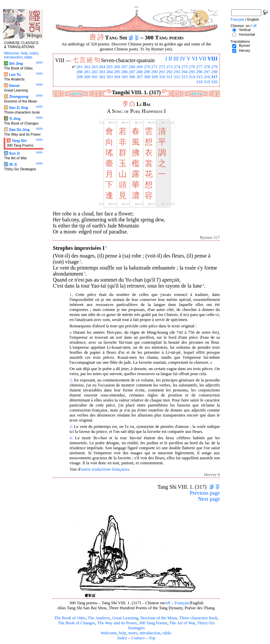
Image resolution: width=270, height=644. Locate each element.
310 (162, 77)
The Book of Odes (70, 618)
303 (110, 77)
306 (132, 77)
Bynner (245, 45)
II (170, 59)
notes (133, 633)
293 (177, 72)
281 (87, 72)
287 (132, 72)
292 (169, 72)
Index (122, 638)
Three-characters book (198, 618)
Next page (209, 499)
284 (109, 72)
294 (184, 72)
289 (147, 72)
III (176, 59)
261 (79, 67)
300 (87, 77)
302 (102, 77)
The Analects (99, 618)
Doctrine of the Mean (159, 618)
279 (214, 67)
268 (132, 67)
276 (192, 67)
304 (117, 77)
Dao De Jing (19, 130)
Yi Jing (15, 119)
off (168, 603)
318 (199, 82)
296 (199, 72)
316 (207, 77)
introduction (150, 633)
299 (80, 77)
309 (155, 77)
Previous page (205, 493)
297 (207, 72)
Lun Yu (15, 74)
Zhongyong (19, 97)
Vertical (245, 30)
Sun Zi (15, 153)
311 (170, 77)
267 (124, 67)
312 (177, 77)
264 (102, 67)
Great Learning (125, 618)
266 (117, 67)
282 (94, 72)
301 (95, 77)
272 (162, 67)
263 (94, 67)
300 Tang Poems (153, 623)
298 (214, 72)
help (123, 633)
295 (192, 72)
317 (214, 77)
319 (207, 82)
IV (183, 59)
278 (207, 67)
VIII (213, 59)
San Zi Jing (19, 108)
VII (202, 59)
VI (195, 59)
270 (147, 67)
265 (109, 67)
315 (199, 77)
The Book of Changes (77, 623)
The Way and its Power (117, 623)
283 (102, 72)
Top (152, 638)
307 (140, 77)
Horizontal (247, 34)
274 (177, 67)
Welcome (109, 633)
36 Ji (13, 164)
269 (140, 67)
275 (184, 67)
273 (169, 67)
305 (124, 77)
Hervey (245, 50)
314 (192, 77)
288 (140, 72)
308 (147, 77)
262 (87, 67)
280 (79, 72)
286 (124, 72)
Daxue (14, 86)
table (167, 633)
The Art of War (182, 623)
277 (199, 67)
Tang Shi (19, 141)
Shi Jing (16, 63)
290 (155, 72)
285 (117, 72)
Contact (138, 638)
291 (162, 72)
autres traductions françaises (105, 469)
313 (184, 77)
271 (155, 67)
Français (182, 603)
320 (214, 82)
